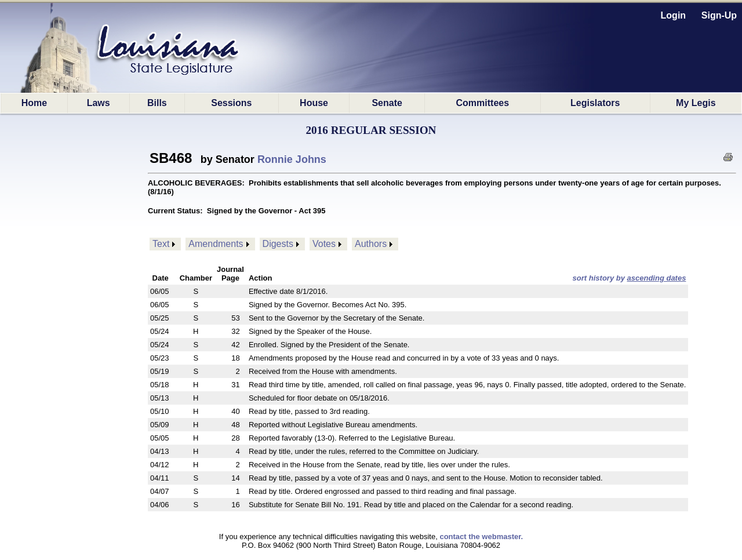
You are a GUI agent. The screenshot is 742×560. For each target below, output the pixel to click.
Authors (371, 244)
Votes (324, 244)
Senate (387, 103)
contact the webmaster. (481, 537)
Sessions (231, 103)
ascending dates (657, 278)
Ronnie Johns (292, 159)
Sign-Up (719, 15)
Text (161, 244)
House (314, 103)
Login (674, 15)
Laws (99, 103)
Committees (483, 103)
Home (34, 103)
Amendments (216, 244)
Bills (157, 103)
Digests (278, 244)
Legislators (595, 103)
